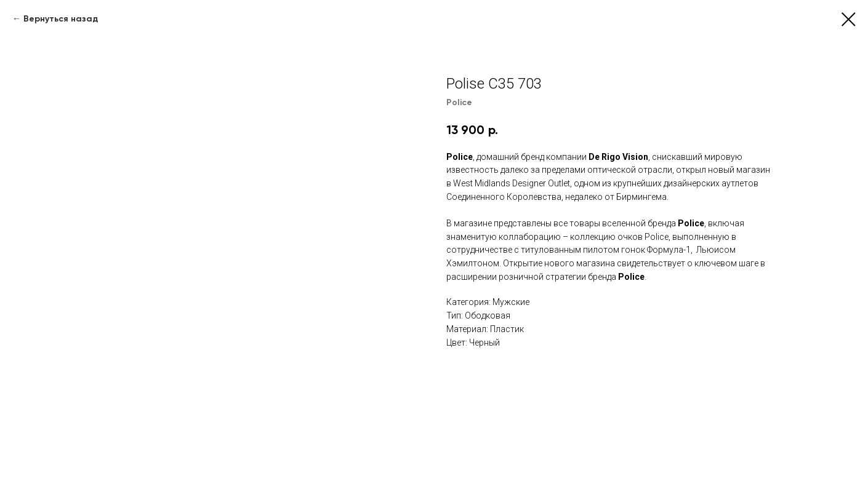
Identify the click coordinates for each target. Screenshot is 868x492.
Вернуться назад (61, 19)
